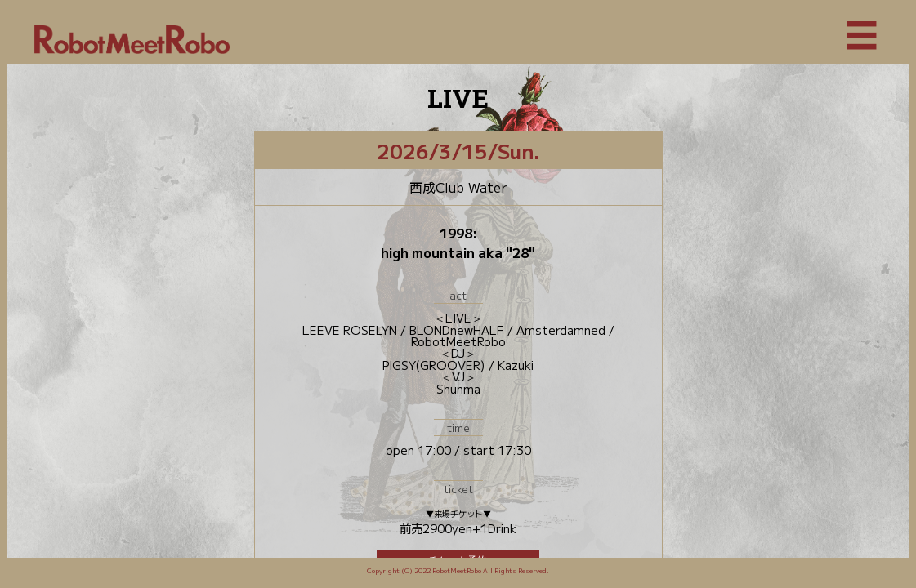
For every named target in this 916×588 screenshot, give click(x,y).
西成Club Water (458, 187)
